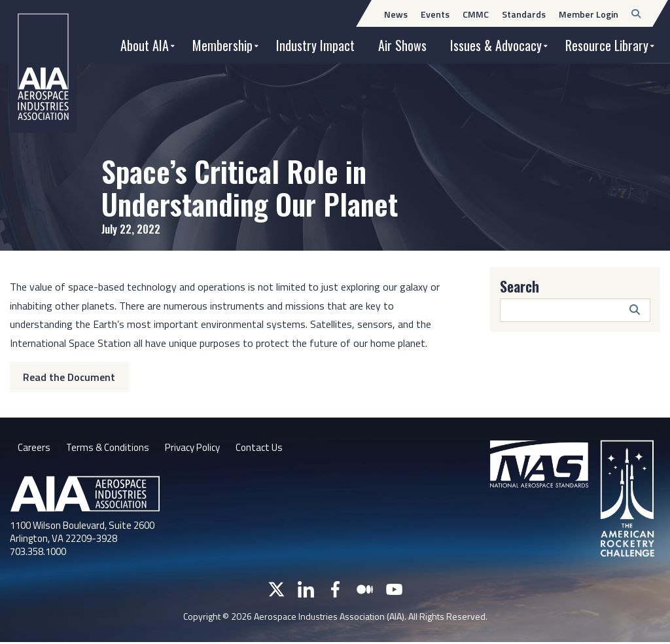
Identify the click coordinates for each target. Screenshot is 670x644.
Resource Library (607, 45)
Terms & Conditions (110, 449)
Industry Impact (315, 45)
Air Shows (402, 45)
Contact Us (270, 449)
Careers (34, 449)
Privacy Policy (199, 449)
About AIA (145, 45)
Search (520, 286)
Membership (222, 45)
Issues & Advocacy (496, 45)
